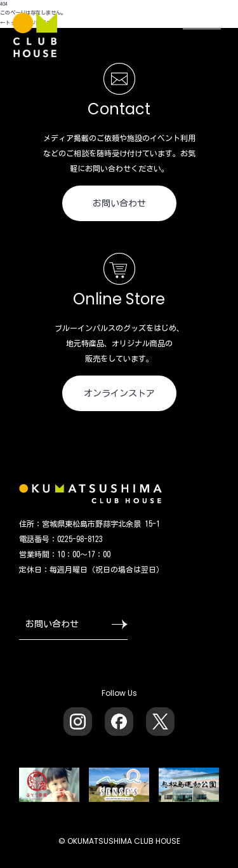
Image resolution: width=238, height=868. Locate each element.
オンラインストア (119, 393)
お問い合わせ (119, 203)
